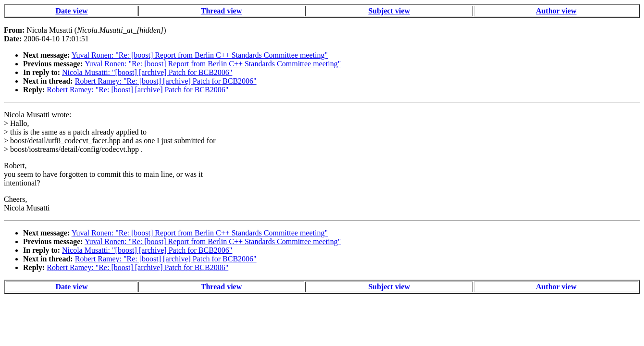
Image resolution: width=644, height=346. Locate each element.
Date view (71, 11)
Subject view (389, 11)
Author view (556, 11)
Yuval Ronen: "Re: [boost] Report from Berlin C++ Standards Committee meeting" (200, 55)
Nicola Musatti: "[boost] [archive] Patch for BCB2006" (147, 72)
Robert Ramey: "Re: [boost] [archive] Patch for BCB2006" (166, 81)
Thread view (221, 11)
